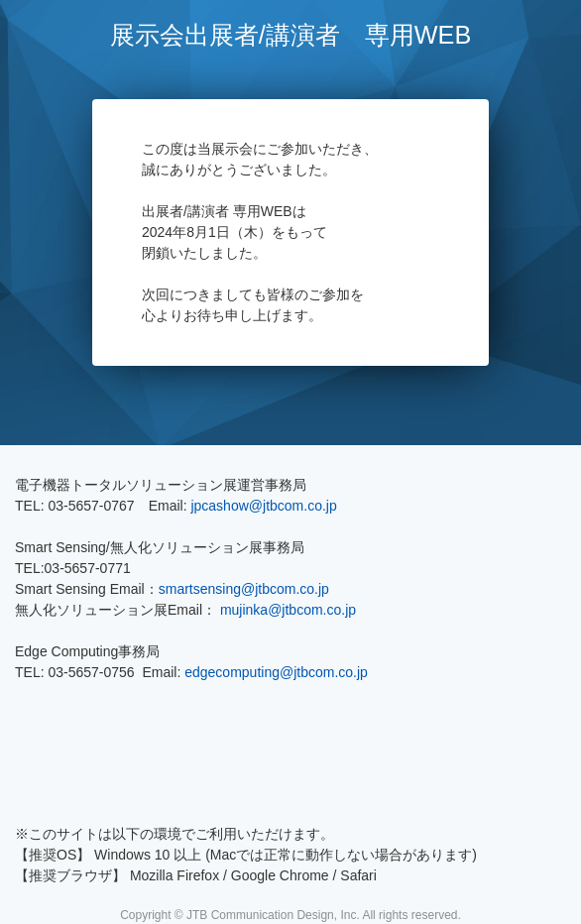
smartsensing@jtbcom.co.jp (244, 589)
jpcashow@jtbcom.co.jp (263, 506)
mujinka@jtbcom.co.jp (288, 610)
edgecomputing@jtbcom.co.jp (276, 672)
